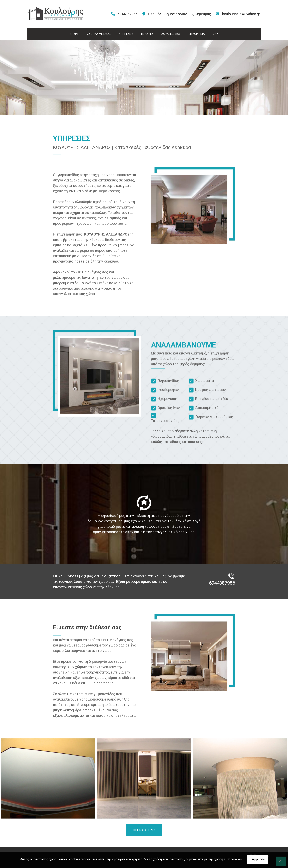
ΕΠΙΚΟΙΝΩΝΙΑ (197, 34)
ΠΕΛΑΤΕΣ (147, 34)
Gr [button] (214, 34)
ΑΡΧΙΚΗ (74, 34)
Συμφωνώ (257, 859)
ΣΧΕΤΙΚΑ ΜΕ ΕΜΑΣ (99, 34)
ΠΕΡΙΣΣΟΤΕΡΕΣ (144, 830)
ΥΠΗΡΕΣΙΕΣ (126, 34)
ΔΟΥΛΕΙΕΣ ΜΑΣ (171, 34)
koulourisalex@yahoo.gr (241, 14)
